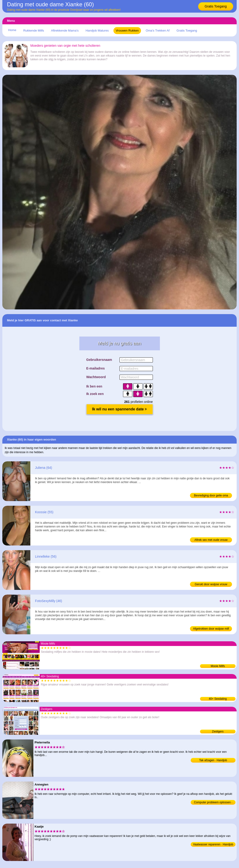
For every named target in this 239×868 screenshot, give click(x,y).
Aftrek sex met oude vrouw (211, 540)
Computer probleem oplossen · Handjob (213, 803)
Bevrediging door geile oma (211, 495)
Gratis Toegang (216, 6)
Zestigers (218, 732)
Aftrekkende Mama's (65, 30)
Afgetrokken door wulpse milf (211, 629)
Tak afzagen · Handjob (213, 760)
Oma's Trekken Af (158, 30)
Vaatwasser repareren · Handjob (213, 844)
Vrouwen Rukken (127, 30)
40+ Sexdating (218, 699)
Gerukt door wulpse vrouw (211, 584)
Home (12, 30)
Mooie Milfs (218, 666)
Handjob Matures (97, 30)
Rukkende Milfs (34, 30)
